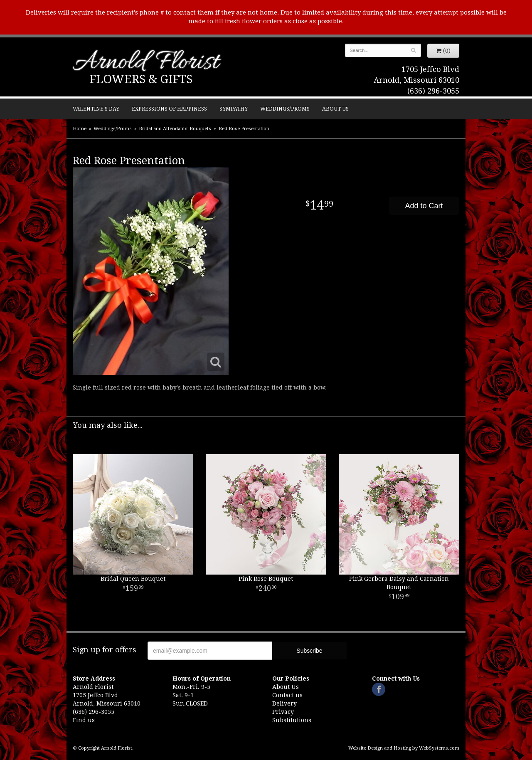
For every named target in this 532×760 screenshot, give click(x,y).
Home (80, 129)
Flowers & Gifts (141, 79)
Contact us (287, 695)
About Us (335, 109)
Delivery (284, 703)
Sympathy (234, 109)
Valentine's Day (96, 109)
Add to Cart (424, 206)
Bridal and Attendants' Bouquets (175, 129)
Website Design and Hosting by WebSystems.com (404, 748)
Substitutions (292, 720)
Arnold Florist (146, 63)
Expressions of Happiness (169, 109)
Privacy (283, 712)
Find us (84, 720)
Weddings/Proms (285, 109)
